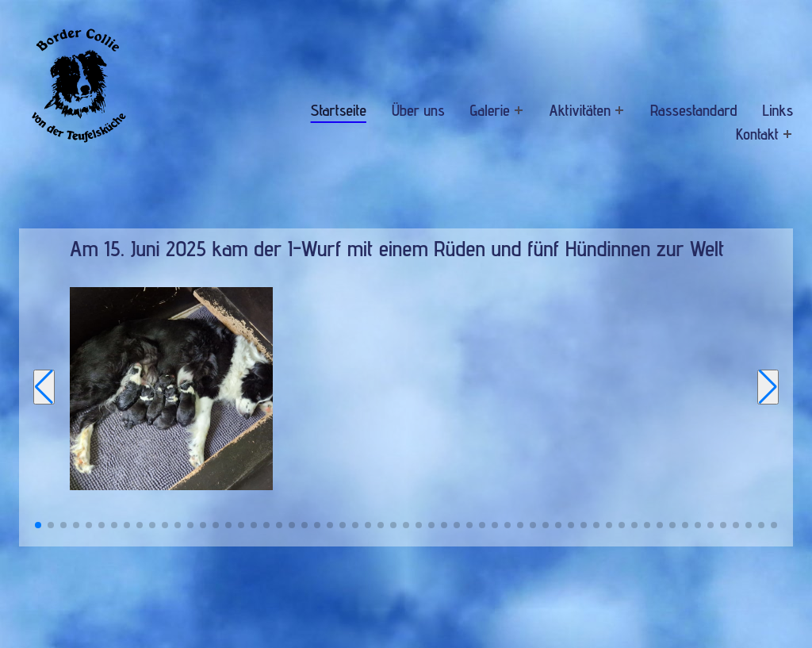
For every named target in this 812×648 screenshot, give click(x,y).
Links (778, 110)
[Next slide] (768, 387)
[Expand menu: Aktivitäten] (620, 110)
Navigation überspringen (281, 98)
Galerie (490, 110)
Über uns (418, 110)
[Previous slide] (44, 387)
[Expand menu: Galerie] (518, 110)
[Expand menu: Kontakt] (788, 134)
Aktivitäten (580, 110)
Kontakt (757, 134)
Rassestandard (694, 110)
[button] (38, 525)
